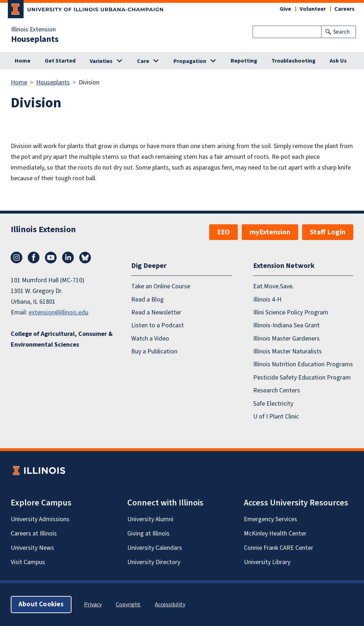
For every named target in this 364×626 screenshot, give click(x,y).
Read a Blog (147, 300)
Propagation (190, 61)
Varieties (101, 61)
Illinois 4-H (267, 300)
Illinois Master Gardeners (286, 339)
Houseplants (35, 39)
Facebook (34, 258)
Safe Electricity (273, 404)
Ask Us (338, 61)
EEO (223, 232)
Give (285, 9)
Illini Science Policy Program (291, 312)
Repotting (244, 61)
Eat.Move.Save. (274, 286)
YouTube (51, 258)
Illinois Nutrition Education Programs (303, 364)
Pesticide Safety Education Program (302, 378)
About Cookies (41, 604)
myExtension (270, 232)
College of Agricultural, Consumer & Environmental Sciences (62, 339)
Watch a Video (150, 339)
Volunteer (313, 9)
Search (341, 32)
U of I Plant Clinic (276, 417)
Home (23, 61)
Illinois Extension (33, 30)
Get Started (60, 61)
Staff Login (328, 232)
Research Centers (277, 390)
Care (143, 61)
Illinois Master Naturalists (287, 351)
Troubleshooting (293, 61)
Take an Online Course (161, 286)
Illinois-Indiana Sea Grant (286, 325)
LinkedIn (68, 258)
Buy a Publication (154, 351)
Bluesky (85, 258)
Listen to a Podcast (158, 325)
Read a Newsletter (156, 312)
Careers (345, 9)
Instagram (16, 258)
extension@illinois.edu (58, 312)
